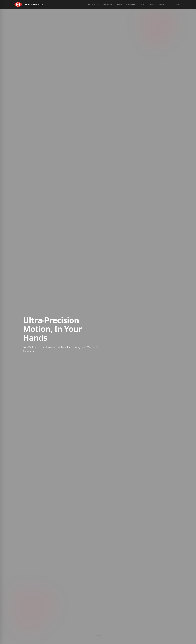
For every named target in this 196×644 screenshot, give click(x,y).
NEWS (153, 4)
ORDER (119, 4)
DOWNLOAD (131, 4)
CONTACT (163, 4)
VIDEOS (143, 4)
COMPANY (108, 4)
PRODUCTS (94, 4)
